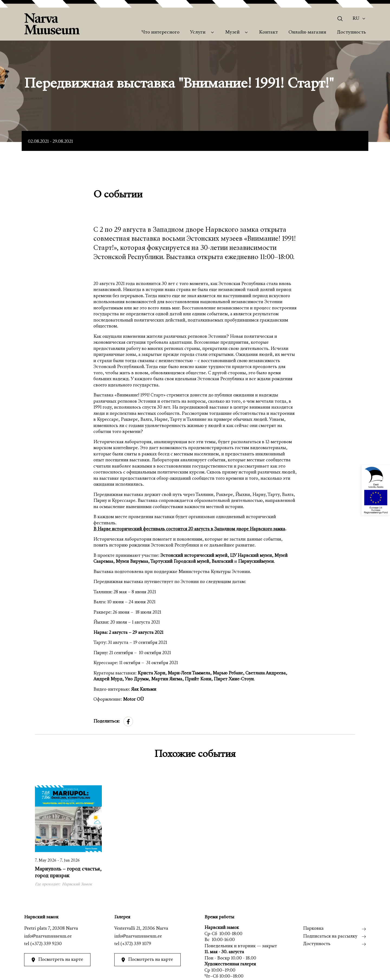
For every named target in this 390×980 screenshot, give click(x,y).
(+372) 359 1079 (136, 944)
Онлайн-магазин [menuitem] (307, 32)
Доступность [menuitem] (351, 32)
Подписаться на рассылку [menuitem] (330, 937)
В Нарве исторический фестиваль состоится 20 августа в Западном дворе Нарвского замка (189, 529)
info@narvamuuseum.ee (48, 937)
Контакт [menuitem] (269, 32)
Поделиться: (107, 722)
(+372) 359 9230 (46, 944)
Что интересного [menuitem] (160, 32)
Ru (356, 19)
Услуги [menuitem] (198, 32)
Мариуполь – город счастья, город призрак (68, 873)
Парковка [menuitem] (313, 929)
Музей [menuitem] (233, 32)
